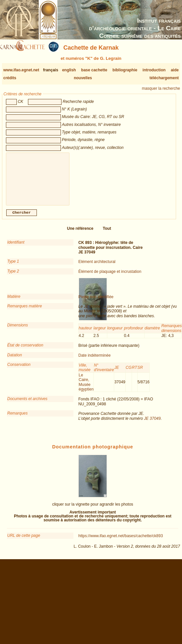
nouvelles (83, 78)
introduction (154, 70)
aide (175, 70)
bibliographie (125, 70)
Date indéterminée (94, 361)
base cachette (94, 70)
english (69, 70)
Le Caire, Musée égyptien (86, 387)
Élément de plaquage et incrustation (110, 277)
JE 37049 (152, 424)
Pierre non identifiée (96, 302)
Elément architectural (97, 267)
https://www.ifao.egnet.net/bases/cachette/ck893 (121, 541)
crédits (10, 78)
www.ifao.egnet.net (21, 70)
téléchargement (164, 78)
